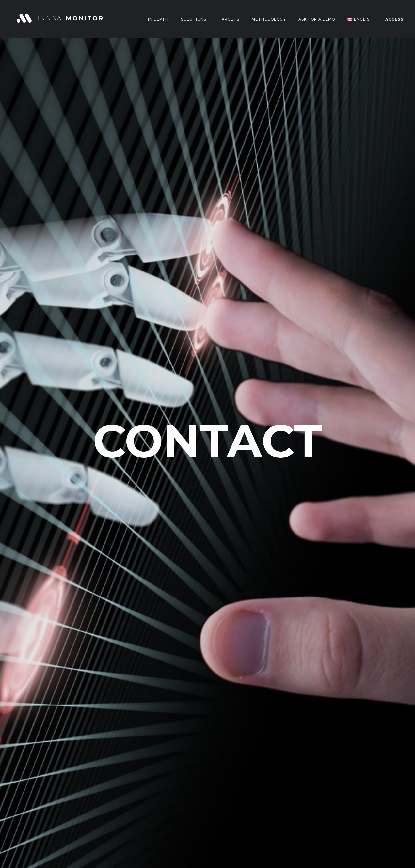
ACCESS (394, 19)
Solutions (194, 19)
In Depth (158, 19)
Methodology (269, 19)
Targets (229, 19)
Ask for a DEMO (317, 19)
